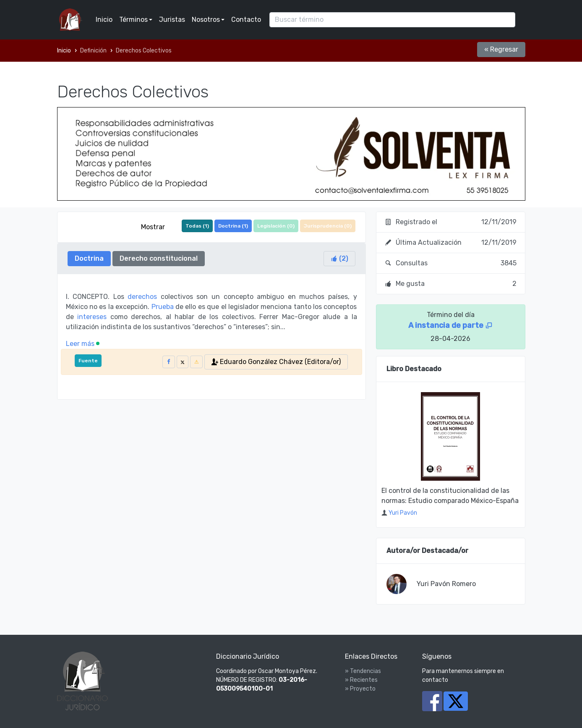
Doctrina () (233, 226)
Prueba (163, 307)
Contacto (246, 20)
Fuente (88, 361)
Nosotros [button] (206, 20)
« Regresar (501, 49)
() (339, 258)
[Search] (392, 20)
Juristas (172, 20)
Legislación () (276, 226)
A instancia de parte (450, 325)
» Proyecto (360, 689)
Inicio (104, 20)
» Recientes (361, 680)
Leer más (83, 344)
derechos (142, 297)
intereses (92, 317)
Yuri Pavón (403, 513)
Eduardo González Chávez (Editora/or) (276, 362)
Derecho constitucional (159, 258)
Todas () (197, 226)
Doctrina (89, 258)
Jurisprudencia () (328, 226)
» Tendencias (363, 671)
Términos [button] (133, 20)
